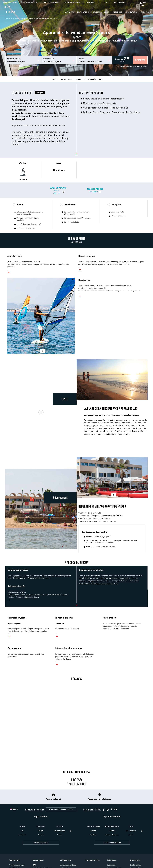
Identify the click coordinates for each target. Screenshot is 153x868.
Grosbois (93, 831)
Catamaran (60, 826)
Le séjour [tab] (54, 79)
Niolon (131, 835)
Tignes (131, 826)
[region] (76, 38)
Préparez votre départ (17, 865)
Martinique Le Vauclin (112, 835)
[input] (23, 60)
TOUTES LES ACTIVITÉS (41, 842)
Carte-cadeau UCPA (92, 860)
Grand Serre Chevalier (93, 826)
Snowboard (22, 835)
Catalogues (111, 865)
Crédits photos (136, 865)
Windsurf (30, 19)
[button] (140, 60)
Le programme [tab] (67, 79)
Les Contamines (131, 831)
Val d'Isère (93, 835)
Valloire (112, 831)
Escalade (41, 835)
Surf (22, 831)
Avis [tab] (101, 79)
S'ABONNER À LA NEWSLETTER (61, 810)
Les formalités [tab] (90, 79)
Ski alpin (22, 826)
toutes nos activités (19, 19)
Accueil (8, 19)
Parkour (60, 835)
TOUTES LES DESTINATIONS (112, 842)
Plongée (41, 831)
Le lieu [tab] (79, 79)
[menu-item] (69, 12)
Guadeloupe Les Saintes (112, 826)
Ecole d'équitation (60, 831)
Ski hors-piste (41, 826)
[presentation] (71, 831)
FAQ (35, 865)
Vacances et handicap (68, 865)
